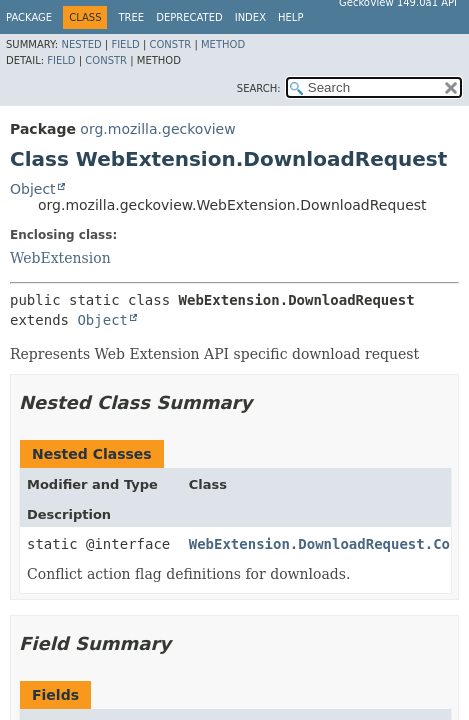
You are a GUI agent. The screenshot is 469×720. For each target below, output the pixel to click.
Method (223, 44)
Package (29, 17)
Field (125, 44)
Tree (131, 17)
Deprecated (189, 17)
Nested (81, 44)
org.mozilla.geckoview (157, 129)
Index (250, 17)
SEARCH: (259, 88)
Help (290, 17)
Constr (170, 44)
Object (33, 189)
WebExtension (60, 258)
